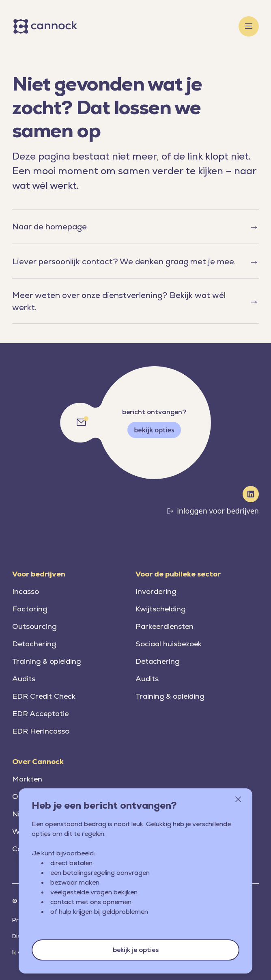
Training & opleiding (46, 661)
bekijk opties (154, 430)
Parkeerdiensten (165, 626)
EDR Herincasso (41, 731)
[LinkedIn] (251, 494)
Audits (24, 679)
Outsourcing (34, 626)
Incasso (26, 591)
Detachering (34, 644)
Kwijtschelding (160, 609)
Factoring (30, 609)
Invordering (156, 591)
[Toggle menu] (249, 26)
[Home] (47, 26)
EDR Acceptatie (40, 713)
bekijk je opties (136, 950)
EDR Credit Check (44, 696)
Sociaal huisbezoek (169, 644)
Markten (27, 779)
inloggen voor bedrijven (218, 511)
